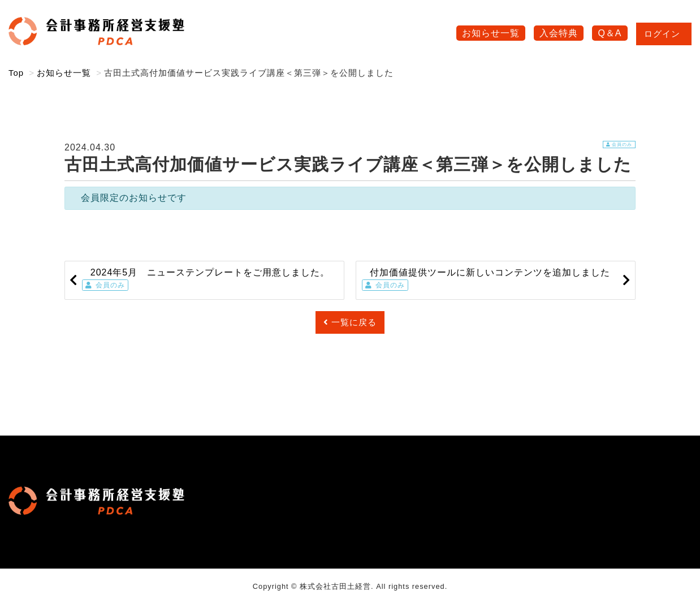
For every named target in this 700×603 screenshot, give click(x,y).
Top (16, 73)
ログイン (664, 34)
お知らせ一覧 (491, 33)
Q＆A (610, 33)
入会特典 (559, 33)
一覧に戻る (350, 322)
